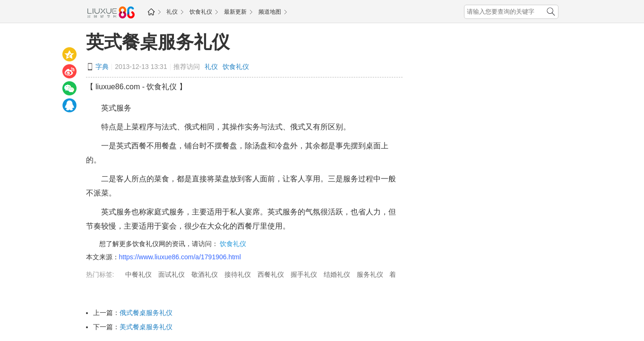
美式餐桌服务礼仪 (146, 327)
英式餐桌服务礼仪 (158, 42)
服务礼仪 (370, 274)
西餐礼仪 (271, 274)
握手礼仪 (304, 274)
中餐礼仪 (138, 274)
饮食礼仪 (201, 12)
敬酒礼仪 (205, 274)
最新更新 (235, 12)
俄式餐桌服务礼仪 (146, 313)
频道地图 (270, 12)
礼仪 (172, 12)
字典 (102, 67)
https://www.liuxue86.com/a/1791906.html (180, 257)
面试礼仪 (172, 274)
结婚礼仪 (337, 274)
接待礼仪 (238, 274)
